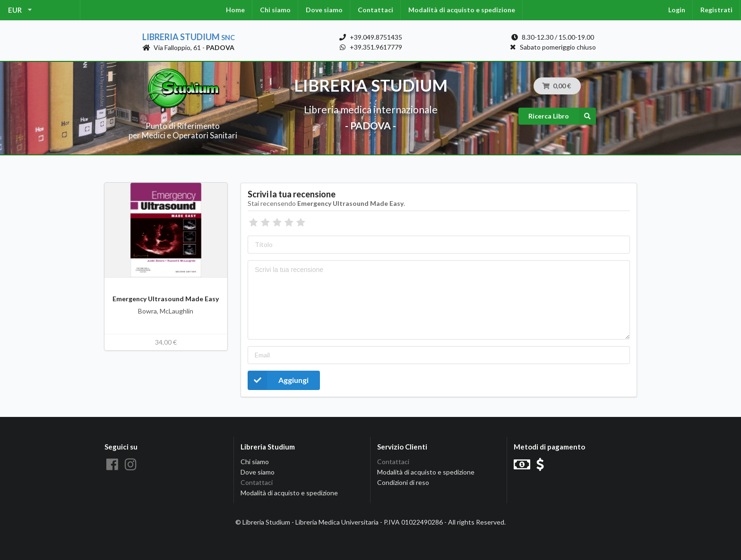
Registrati (716, 10)
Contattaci (375, 10)
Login (677, 10)
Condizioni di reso (403, 482)
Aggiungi (278, 380)
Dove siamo (324, 10)
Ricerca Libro (562, 116)
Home (235, 10)
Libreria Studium (189, 37)
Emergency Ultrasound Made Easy (166, 299)
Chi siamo (275, 10)
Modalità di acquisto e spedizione (462, 10)
